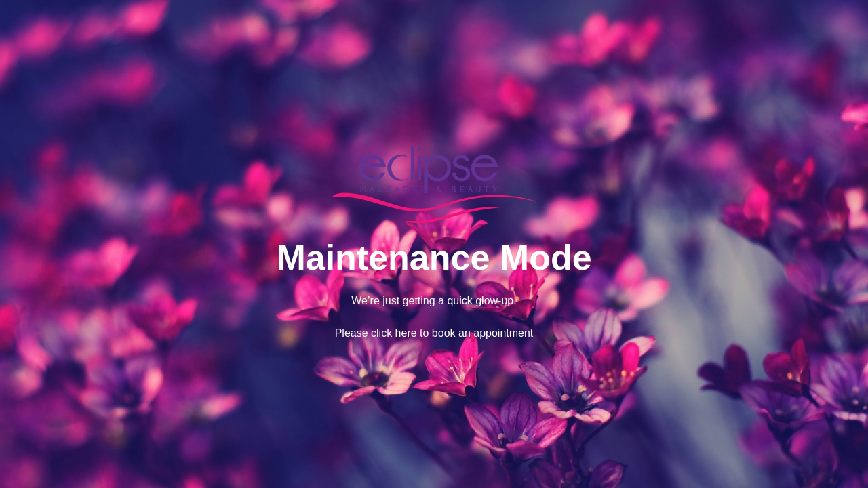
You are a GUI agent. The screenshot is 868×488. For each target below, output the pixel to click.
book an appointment (481, 333)
